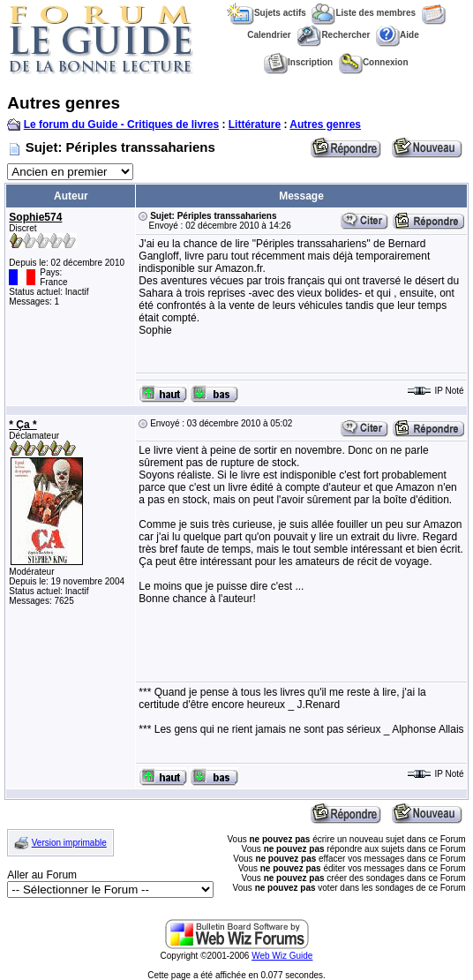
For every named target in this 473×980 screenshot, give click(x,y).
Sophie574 (35, 217)
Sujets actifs (267, 13)
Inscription (298, 62)
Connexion (374, 62)
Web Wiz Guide (282, 956)
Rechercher (333, 35)
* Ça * (23, 425)
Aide (398, 35)
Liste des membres (364, 13)
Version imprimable (69, 843)
